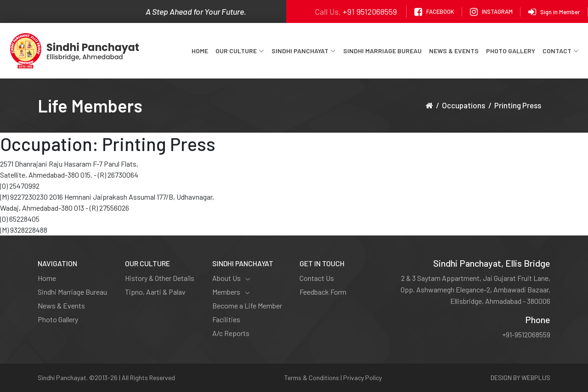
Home (200, 51)
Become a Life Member (247, 305)
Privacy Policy (362, 378)
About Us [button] (231, 278)
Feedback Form (323, 292)
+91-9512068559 (526, 334)
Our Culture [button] (240, 51)
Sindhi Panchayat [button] (304, 51)
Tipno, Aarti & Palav (155, 292)
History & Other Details (160, 278)
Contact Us (317, 278)
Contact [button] (561, 51)
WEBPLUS (536, 378)
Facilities (226, 319)
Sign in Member (554, 12)
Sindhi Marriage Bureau (382, 51)
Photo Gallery (511, 51)
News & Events (454, 51)
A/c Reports (231, 333)
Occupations (464, 105)
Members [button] (231, 292)
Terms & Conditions (312, 378)
